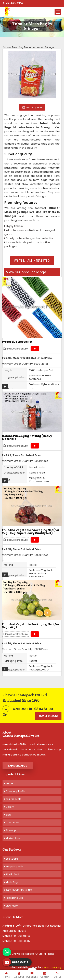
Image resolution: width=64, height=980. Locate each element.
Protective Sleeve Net (17, 342)
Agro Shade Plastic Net (18, 890)
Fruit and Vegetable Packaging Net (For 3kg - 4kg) (31, 626)
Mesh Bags (11, 882)
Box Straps (11, 859)
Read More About (18, 766)
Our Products (13, 799)
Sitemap (10, 830)
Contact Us (12, 823)
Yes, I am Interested (32, 260)
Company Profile (15, 791)
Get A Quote (32, 107)
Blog (7, 815)
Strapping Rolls (14, 867)
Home (9, 783)
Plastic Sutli (12, 874)
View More (11, 906)
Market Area (12, 838)
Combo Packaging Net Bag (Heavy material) (27, 438)
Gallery (9, 807)
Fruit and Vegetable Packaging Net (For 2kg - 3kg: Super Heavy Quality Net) (31, 532)
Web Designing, (53, 967)
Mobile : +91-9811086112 (16, 941)
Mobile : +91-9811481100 (17, 936)
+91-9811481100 (13, 3)
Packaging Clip (14, 898)
